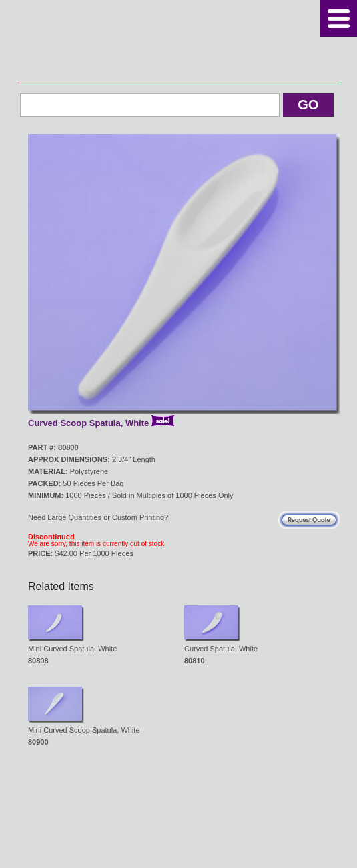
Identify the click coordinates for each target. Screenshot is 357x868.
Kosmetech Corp (178, 41)
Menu (339, 18)
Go (308, 105)
